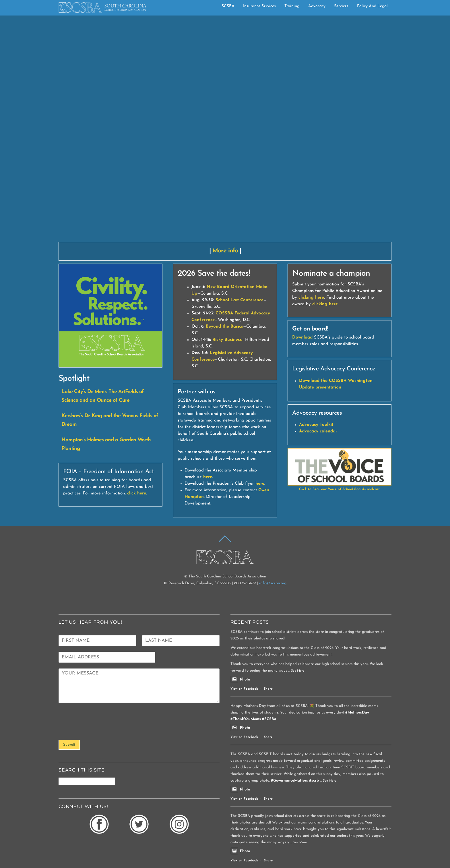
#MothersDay (357, 637)
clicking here (311, 222)
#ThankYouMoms (246, 644)
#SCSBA (269, 644)
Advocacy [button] (317, 6)
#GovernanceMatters (289, 705)
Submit (69, 669)
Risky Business (227, 265)
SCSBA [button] (228, 6)
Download (302, 262)
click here (137, 418)
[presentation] (102, 655)
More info (225, 175)
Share (268, 613)
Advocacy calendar (318, 356)
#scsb (314, 705)
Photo (240, 604)
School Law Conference (239, 225)
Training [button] (292, 6)
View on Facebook (244, 613)
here (208, 402)
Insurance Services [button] (259, 6)
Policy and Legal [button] (372, 6)
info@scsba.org (273, 508)
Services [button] (341, 6)
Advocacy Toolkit (316, 350)
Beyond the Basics (224, 251)
